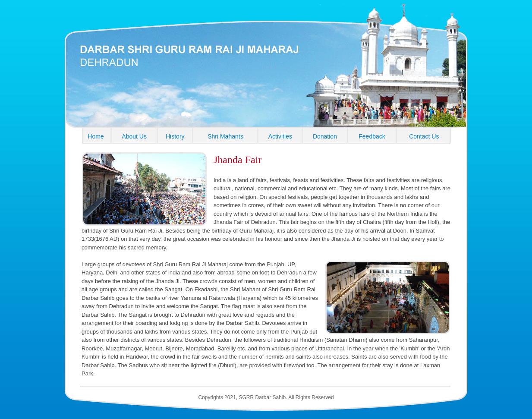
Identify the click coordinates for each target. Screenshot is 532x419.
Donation (325, 136)
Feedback (372, 136)
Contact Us (424, 136)
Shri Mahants (225, 136)
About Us (134, 136)
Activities (280, 136)
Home (96, 136)
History (175, 136)
